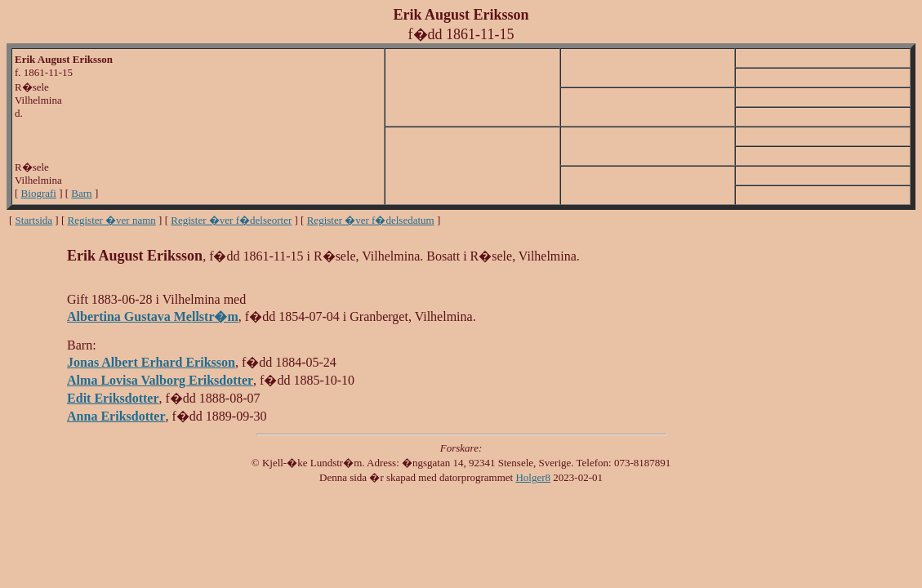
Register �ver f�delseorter (231, 220)
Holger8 (533, 477)
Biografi (39, 193)
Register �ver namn (112, 220)
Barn (81, 193)
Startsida (34, 220)
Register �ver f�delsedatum (371, 220)
